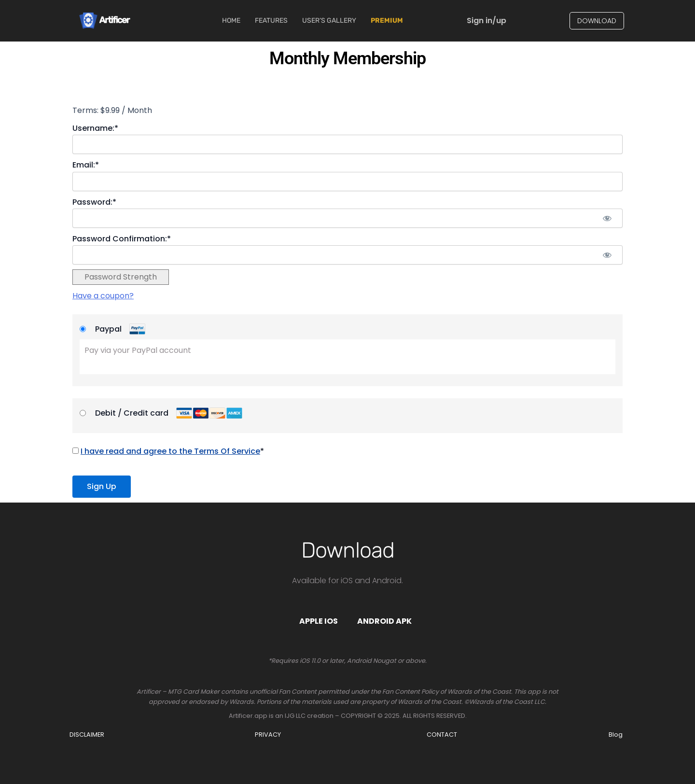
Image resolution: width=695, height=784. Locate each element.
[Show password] (607, 218)
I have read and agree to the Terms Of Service (170, 451)
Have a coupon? (103, 296)
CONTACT (442, 735)
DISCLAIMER (87, 735)
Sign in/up (486, 21)
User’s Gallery (329, 21)
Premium (387, 21)
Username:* (95, 128)
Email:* (86, 165)
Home (231, 21)
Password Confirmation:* (122, 239)
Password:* (94, 202)
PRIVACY (268, 735)
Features (271, 21)
